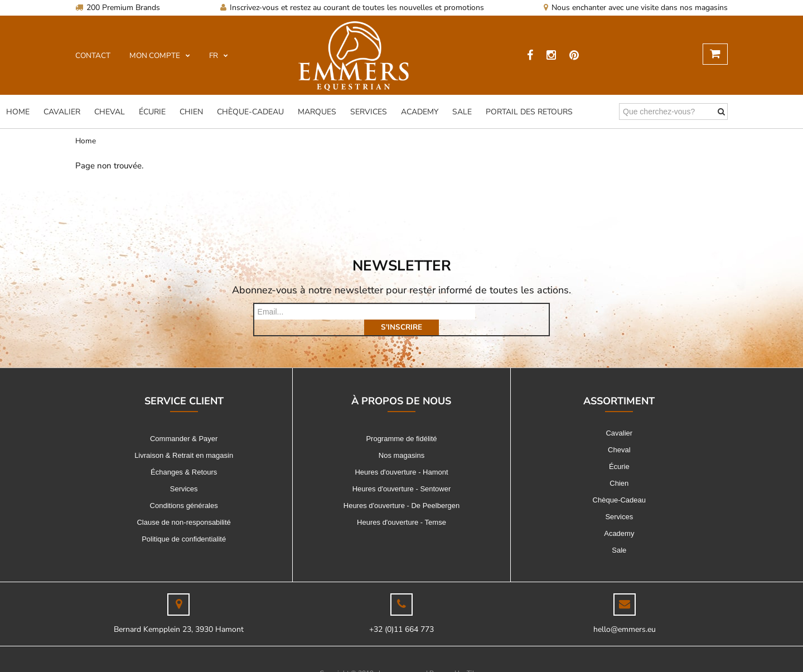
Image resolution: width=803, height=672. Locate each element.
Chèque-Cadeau (250, 112)
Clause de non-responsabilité (183, 507)
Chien (191, 112)
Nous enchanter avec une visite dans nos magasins (636, 8)
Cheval (110, 112)
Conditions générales (184, 490)
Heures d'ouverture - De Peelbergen (401, 490)
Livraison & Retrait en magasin (184, 440)
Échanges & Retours (184, 456)
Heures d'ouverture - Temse (401, 507)
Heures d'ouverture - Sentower (402, 473)
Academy (420, 112)
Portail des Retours (529, 112)
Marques (317, 112)
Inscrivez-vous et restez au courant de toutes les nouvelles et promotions (352, 8)
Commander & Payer (184, 423)
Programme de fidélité (401, 423)
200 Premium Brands (118, 8)
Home (18, 112)
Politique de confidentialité (184, 523)
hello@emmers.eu (625, 614)
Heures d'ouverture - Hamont (401, 456)
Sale (462, 112)
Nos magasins (401, 440)
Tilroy (475, 658)
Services (369, 112)
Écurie (152, 112)
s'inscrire (512, 311)
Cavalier (62, 112)
